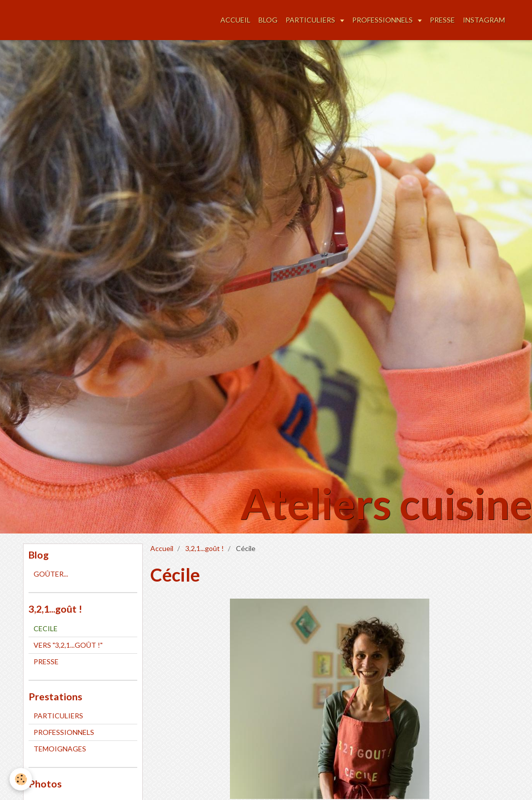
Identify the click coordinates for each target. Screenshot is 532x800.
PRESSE (442, 20)
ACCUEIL (235, 20)
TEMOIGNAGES (60, 749)
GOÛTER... (51, 574)
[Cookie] (21, 779)
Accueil (162, 548)
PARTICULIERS (311, 20)
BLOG (268, 20)
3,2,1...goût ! (205, 548)
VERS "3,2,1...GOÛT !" (68, 645)
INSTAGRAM (484, 20)
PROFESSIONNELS (383, 20)
